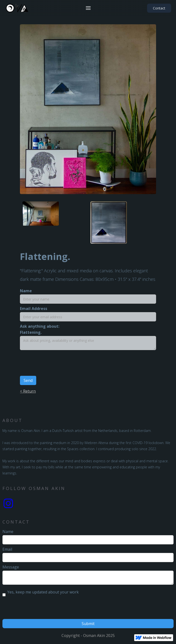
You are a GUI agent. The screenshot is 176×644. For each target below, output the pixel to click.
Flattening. (31, 332)
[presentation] (57, 364)
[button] (88, 8)
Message (11, 567)
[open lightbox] (41, 211)
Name (26, 291)
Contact (159, 8)
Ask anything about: (40, 326)
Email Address (34, 309)
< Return (28, 391)
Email (7, 549)
